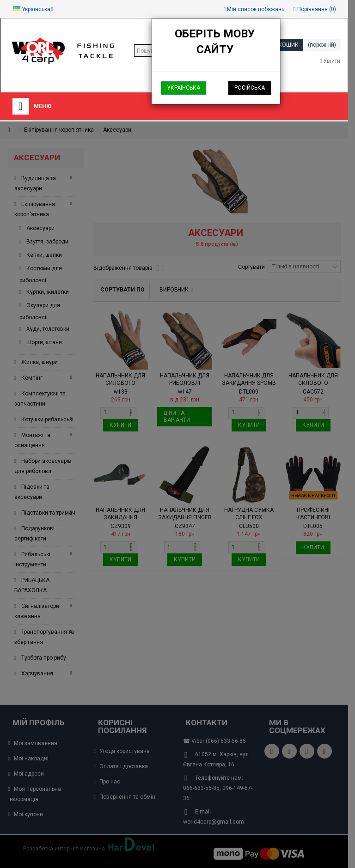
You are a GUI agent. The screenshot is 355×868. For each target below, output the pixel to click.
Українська (184, 88)
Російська (250, 88)
